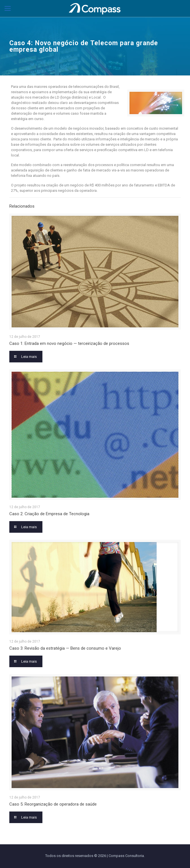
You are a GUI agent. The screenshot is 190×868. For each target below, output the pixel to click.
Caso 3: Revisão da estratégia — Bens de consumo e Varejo (65, 648)
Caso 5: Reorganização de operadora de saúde (53, 804)
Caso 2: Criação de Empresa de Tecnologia (49, 514)
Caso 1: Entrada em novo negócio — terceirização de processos (69, 343)
